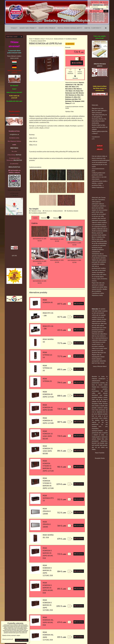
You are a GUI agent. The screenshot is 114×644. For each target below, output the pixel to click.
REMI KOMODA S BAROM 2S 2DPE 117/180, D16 (48, 605)
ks (70, 304)
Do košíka (77, 63)
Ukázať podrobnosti (8, 639)
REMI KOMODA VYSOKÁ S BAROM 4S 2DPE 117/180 (48, 483)
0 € (106, 11)
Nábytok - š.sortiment (93, 28)
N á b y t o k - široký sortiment (54, 211)
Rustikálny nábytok (73, 211)
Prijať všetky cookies (22, 640)
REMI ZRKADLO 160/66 (47, 524)
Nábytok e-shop (36, 211)
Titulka (14, 28)
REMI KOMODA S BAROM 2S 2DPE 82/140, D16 (48, 553)
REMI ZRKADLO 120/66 (47, 511)
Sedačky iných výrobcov (47, 28)
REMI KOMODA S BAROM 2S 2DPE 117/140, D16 (48, 570)
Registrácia (104, 2)
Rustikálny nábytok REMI (39, 213)
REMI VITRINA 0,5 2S (47, 368)
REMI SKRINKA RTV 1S (48, 498)
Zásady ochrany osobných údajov (11, 635)
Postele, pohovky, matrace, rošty (70, 28)
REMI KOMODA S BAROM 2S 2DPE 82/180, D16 (48, 588)
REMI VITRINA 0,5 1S (47, 355)
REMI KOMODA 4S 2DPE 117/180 (48, 421)
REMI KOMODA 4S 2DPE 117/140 (48, 394)
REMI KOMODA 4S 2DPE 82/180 (48, 407)
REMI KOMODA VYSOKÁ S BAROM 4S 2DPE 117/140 (48, 466)
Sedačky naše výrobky (28, 28)
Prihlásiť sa (95, 2)
